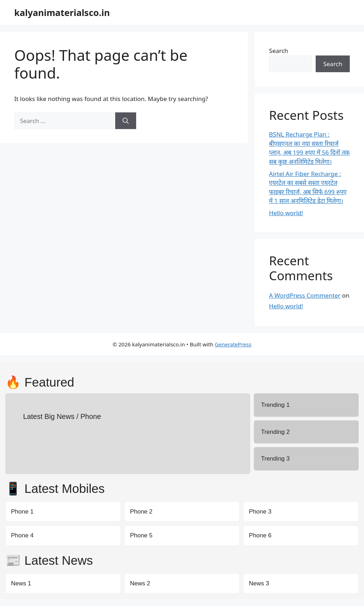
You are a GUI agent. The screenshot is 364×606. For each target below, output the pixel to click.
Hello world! (286, 213)
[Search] (126, 121)
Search (279, 51)
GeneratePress (233, 344)
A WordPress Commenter (305, 295)
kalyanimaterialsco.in (62, 12)
